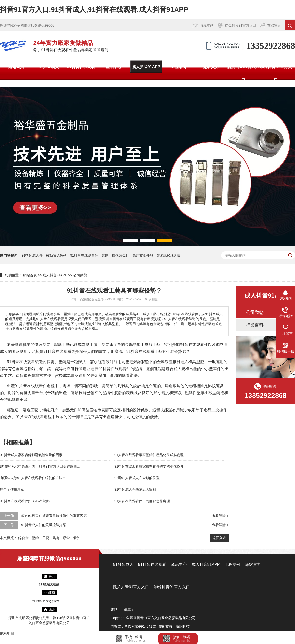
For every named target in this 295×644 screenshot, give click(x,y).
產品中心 (114, 67)
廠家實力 (211, 67)
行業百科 (255, 325)
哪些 (66, 538)
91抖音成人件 (32, 255)
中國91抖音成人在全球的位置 (137, 478)
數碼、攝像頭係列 (115, 255)
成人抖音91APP (146, 67)
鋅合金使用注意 (12, 489)
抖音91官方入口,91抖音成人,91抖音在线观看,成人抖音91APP (94, 9)
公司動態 (80, 275)
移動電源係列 (56, 255)
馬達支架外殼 (143, 255)
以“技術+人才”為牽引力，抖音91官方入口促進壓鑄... (40, 466)
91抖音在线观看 (81, 67)
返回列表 (219, 538)
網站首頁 (16, 67)
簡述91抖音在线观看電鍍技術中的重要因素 (54, 516)
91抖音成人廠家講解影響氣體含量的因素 (31, 455)
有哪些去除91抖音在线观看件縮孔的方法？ (33, 478)
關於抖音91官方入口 (243, 73)
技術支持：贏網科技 (174, 626)
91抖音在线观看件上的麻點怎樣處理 (142, 501)
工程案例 (178, 67)
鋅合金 (23, 538)
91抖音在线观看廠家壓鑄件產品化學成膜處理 (149, 455)
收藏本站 (207, 25)
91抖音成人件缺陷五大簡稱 (135, 489)
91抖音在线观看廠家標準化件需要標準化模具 (149, 466)
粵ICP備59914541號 (140, 626)
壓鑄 (35, 538)
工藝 (46, 538)
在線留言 (274, 25)
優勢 (76, 538)
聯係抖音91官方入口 (240, 25)
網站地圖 (7, 633)
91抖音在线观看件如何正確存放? (25, 501)
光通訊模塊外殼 (169, 255)
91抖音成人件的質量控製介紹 (44, 525)
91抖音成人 (49, 67)
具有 (56, 538)
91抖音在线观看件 (84, 255)
